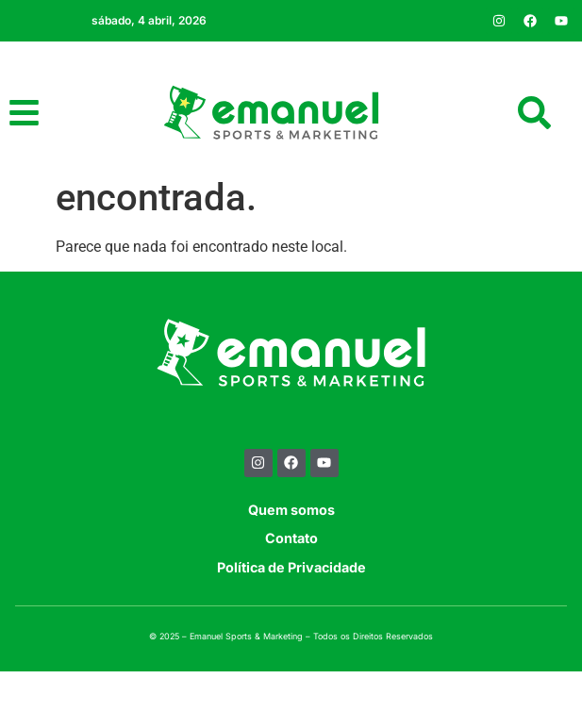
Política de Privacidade (291, 624)
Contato (291, 596)
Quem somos (291, 566)
